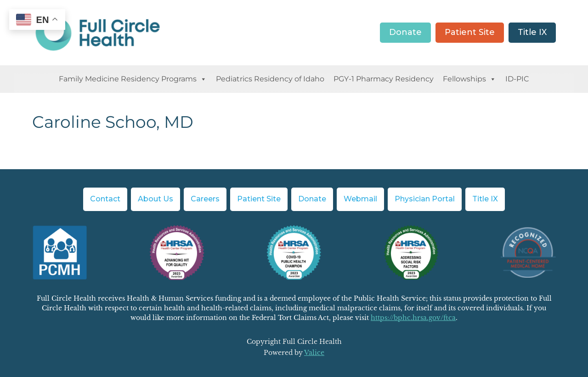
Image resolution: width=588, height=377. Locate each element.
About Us (155, 199)
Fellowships (469, 79)
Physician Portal (425, 199)
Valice (314, 353)
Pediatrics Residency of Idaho (270, 79)
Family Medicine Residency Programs (133, 79)
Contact (105, 199)
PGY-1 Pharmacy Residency (384, 79)
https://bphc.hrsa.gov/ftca (413, 318)
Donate (405, 32)
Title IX (532, 32)
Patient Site (470, 32)
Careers (205, 199)
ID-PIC (517, 79)
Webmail (360, 199)
